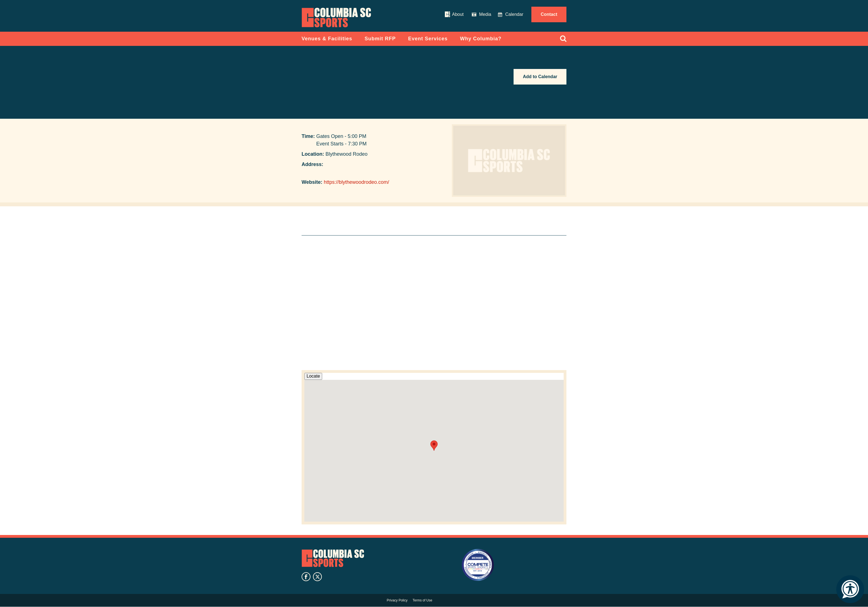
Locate (313, 376)
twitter (317, 577)
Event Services (428, 39)
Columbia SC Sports (333, 558)
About (458, 14)
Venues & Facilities (327, 39)
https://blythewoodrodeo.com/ (357, 182)
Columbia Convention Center (336, 18)
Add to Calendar (540, 77)
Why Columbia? (481, 39)
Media (485, 14)
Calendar (514, 14)
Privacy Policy (397, 600)
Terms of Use (422, 600)
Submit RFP (380, 39)
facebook (306, 577)
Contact (549, 14)
